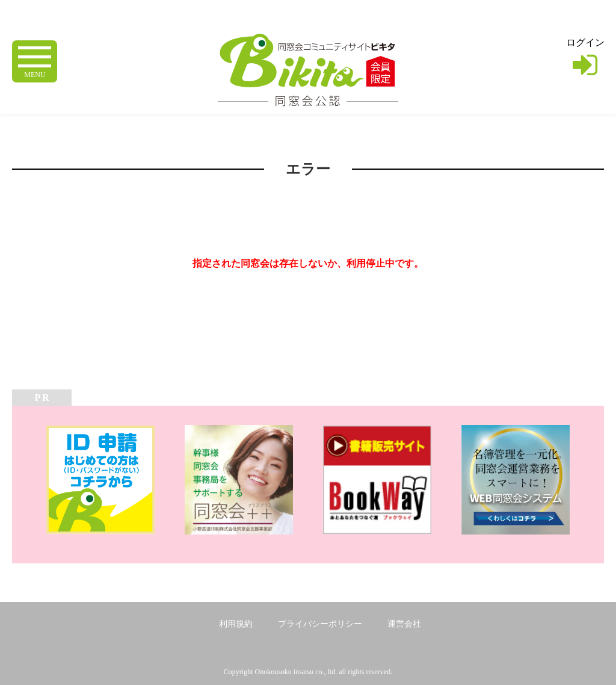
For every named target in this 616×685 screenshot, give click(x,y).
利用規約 (236, 624)
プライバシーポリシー (320, 624)
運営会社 (404, 624)
